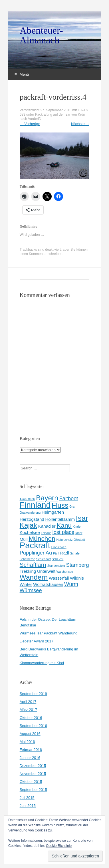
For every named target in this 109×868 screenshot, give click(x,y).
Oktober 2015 (31, 782)
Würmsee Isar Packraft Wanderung (49, 633)
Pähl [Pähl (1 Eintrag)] (56, 553)
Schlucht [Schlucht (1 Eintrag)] (57, 559)
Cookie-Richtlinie (59, 846)
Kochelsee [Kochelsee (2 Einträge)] (30, 532)
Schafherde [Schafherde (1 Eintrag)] (28, 559)
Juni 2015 (28, 806)
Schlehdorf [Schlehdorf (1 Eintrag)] (44, 559)
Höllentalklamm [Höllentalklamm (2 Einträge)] (60, 519)
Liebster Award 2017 (37, 641)
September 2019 (33, 694)
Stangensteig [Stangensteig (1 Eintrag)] (56, 566)
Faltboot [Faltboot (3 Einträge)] (69, 498)
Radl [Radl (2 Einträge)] (65, 553)
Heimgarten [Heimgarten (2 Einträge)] (53, 512)
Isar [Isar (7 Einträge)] (82, 518)
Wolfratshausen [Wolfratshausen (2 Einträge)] (48, 584)
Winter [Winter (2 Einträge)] (26, 584)
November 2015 (33, 774)
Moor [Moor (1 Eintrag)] (79, 533)
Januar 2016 (30, 758)
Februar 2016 (31, 750)
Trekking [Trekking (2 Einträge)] (28, 571)
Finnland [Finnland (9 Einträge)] (35, 505)
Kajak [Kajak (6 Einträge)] (28, 525)
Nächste (80, 124)
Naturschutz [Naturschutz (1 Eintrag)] (64, 540)
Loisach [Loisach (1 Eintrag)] (46, 533)
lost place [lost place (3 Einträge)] (63, 532)
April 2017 (28, 702)
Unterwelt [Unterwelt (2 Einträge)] (46, 571)
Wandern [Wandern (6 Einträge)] (34, 577)
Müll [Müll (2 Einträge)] (24, 539)
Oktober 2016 (31, 718)
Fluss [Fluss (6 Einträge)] (60, 505)
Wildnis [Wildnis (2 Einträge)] (77, 578)
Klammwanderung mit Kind (42, 663)
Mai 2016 (27, 742)
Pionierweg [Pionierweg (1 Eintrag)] (59, 547)
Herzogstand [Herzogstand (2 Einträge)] (32, 519)
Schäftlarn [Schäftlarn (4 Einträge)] (33, 565)
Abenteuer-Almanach (41, 35)
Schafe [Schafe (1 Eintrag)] (75, 553)
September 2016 (33, 726)
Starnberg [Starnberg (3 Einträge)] (78, 565)
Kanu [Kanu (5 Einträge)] (64, 525)
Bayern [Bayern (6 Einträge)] (47, 498)
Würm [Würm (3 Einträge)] (71, 584)
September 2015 (33, 790)
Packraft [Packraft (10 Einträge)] (35, 545)
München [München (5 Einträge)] (42, 539)
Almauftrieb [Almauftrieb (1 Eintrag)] (27, 499)
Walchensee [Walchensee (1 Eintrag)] (65, 572)
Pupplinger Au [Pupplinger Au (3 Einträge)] (36, 553)
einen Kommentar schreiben (41, 254)
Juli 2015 (27, 798)
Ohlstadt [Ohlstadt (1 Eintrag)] (79, 540)
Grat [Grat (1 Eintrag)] (72, 507)
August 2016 (30, 734)
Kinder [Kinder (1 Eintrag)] (77, 527)
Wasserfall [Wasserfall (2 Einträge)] (59, 578)
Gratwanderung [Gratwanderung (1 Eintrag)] (30, 513)
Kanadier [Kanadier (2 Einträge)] (47, 526)
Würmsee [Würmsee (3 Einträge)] (31, 590)
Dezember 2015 (33, 766)
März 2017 (28, 710)
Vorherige (30, 124)
